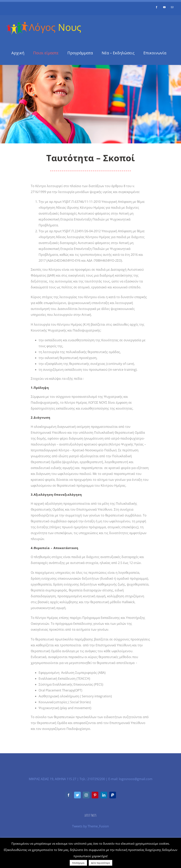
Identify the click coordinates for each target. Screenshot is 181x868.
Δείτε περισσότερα (100, 863)
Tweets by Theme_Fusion (90, 826)
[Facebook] (69, 795)
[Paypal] (113, 795)
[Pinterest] (95, 795)
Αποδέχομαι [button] (78, 863)
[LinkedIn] (104, 795)
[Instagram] (86, 795)
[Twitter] (77, 795)
